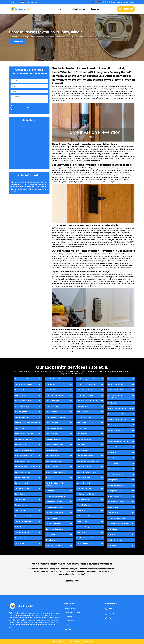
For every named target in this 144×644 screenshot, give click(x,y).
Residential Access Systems (118, 441)
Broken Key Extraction (22, 461)
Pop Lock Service (114, 403)
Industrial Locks (83, 406)
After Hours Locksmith (23, 406)
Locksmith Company (84, 467)
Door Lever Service (53, 406)
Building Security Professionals (26, 467)
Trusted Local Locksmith (117, 518)
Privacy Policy (67, 629)
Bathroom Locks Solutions (24, 434)
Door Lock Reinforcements (55, 417)
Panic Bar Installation (116, 384)
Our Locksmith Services (77, 9)
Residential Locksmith (116, 447)
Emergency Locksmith (54, 461)
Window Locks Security (116, 540)
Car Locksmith (20, 494)
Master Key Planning (84, 499)
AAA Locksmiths (20, 395)
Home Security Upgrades (86, 395)
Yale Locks (112, 546)
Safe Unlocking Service (116, 474)
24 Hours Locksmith (22, 379)
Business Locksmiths (22, 478)
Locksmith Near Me (84, 478)
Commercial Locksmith (23, 521)
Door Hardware (51, 390)
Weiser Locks (113, 529)
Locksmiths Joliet (72, 641)
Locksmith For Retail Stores (87, 472)
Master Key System (84, 505)
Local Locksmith (83, 434)
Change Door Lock (21, 499)
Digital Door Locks (21, 543)
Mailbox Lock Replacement (86, 494)
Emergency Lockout (53, 456)
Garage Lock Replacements (56, 529)
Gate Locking (51, 535)
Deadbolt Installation (22, 532)
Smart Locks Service (115, 496)
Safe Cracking (113, 463)
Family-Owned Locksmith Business (55, 484)
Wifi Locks (112, 535)
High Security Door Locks (55, 546)
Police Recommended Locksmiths (116, 396)
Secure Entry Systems (116, 485)
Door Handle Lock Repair (55, 379)
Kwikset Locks (82, 428)
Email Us (112, 614)
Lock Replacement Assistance (88, 461)
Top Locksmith (113, 513)
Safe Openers (113, 469)
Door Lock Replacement (54, 428)
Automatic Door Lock (22, 417)
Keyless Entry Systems (85, 417)
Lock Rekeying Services (85, 456)
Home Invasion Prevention (86, 384)
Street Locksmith (114, 507)
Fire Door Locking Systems (55, 513)
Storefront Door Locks (116, 502)
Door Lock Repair (52, 423)
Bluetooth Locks (20, 445)
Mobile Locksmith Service (86, 516)
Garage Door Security (53, 524)
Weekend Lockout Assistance (118, 524)
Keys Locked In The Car (85, 423)
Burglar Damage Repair (23, 472)
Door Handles (51, 384)
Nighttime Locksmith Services (87, 538)
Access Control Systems (23, 401)
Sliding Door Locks (115, 491)
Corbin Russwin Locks (22, 527)
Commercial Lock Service (24, 516)
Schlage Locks (113, 480)
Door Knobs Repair (52, 401)
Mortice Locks (82, 521)
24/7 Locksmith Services (23, 384)
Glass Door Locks (52, 540)
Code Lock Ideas (21, 510)
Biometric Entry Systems (23, 439)
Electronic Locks (52, 450)
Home (61, 9)
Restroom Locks (114, 452)
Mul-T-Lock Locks (83, 532)
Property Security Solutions (118, 414)
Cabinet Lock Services (23, 483)
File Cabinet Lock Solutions (55, 496)
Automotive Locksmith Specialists (26, 423)
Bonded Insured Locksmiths (25, 450)
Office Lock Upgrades (85, 543)
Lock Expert (81, 445)
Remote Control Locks (116, 430)
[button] (69, 588)
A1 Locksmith (20, 390)
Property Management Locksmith (120, 408)
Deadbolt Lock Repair (22, 538)
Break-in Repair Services (23, 456)
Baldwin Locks (20, 428)
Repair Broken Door (115, 436)
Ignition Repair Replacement (87, 401)
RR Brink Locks (113, 458)
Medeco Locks (82, 510)
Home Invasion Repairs (85, 390)
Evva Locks (50, 478)
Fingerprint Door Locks (54, 507)
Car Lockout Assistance (23, 489)
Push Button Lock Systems (117, 419)
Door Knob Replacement (54, 395)
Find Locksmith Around (54, 502)
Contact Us (95, 9)
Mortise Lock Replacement (86, 527)
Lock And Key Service (84, 439)
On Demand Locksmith (116, 379)
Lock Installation (83, 450)
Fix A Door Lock (51, 518)
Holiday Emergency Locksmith (87, 379)
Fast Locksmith (51, 491)
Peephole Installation (116, 390)
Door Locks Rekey (52, 434)
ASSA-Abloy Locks (21, 412)
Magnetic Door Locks (84, 489)
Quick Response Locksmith (118, 425)
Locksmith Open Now (84, 483)
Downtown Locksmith (53, 439)
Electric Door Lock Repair (55, 445)
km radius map (29, 145)
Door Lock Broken (52, 412)
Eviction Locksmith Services (56, 472)
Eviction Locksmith (52, 467)
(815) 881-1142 (126, 9)
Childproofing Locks (22, 505)
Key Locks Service (83, 412)
